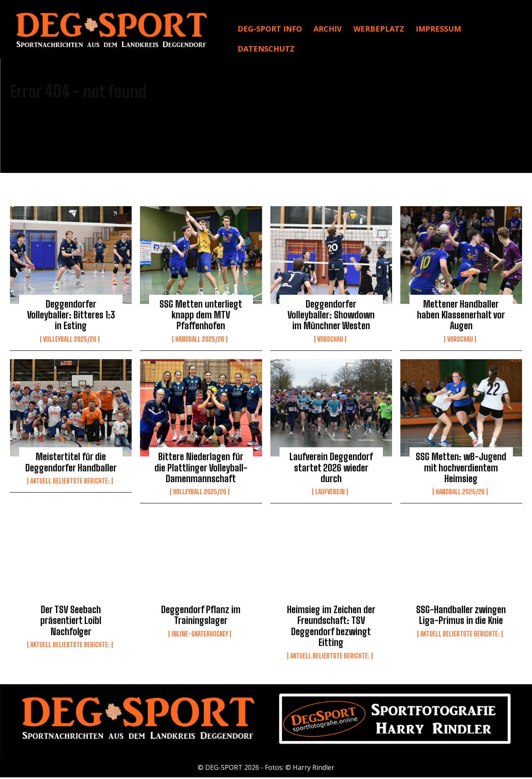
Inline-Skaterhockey (200, 635)
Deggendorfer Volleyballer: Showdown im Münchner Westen (331, 316)
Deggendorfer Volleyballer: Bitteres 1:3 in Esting (71, 316)
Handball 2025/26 (200, 340)
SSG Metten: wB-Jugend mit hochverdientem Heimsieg (461, 469)
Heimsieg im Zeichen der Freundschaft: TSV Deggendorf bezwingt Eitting (331, 628)
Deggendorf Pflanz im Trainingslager (201, 617)
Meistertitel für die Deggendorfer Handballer (71, 464)
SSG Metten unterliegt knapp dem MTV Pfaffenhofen (201, 316)
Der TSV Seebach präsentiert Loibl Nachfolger (71, 622)
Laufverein (330, 493)
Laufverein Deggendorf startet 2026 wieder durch (331, 469)
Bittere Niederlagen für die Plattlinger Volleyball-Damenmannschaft (201, 469)
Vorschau (330, 340)
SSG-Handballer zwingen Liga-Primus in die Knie (461, 617)
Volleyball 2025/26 (70, 340)
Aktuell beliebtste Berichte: (70, 483)
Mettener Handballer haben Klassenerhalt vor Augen (461, 316)
